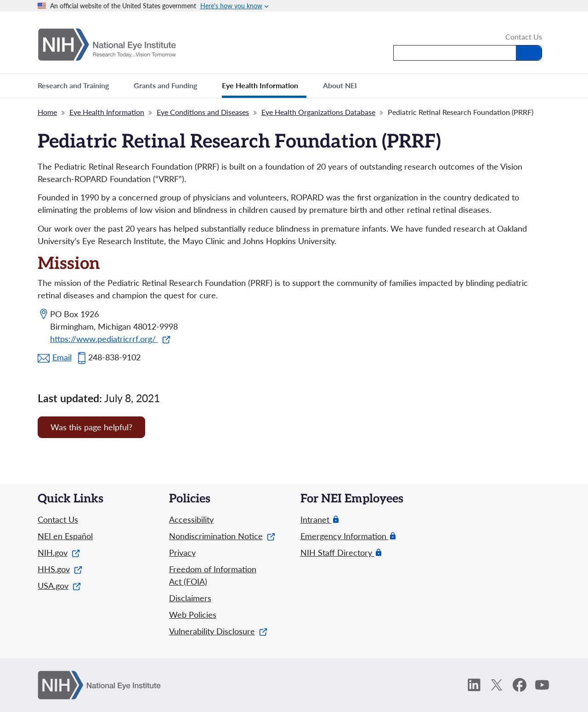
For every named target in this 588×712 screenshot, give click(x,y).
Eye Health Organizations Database (318, 112)
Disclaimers (190, 598)
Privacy (182, 553)
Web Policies (193, 615)
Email (62, 357)
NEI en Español (65, 536)
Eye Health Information (107, 112)
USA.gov (59, 586)
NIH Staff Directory (337, 553)
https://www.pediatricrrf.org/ (110, 339)
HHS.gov (60, 569)
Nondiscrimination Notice (222, 536)
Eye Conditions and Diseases (203, 112)
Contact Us (524, 37)
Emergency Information (345, 536)
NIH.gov (59, 553)
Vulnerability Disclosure (218, 631)
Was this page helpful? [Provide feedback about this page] (91, 427)
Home (47, 112)
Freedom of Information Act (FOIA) (213, 575)
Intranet (316, 520)
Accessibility (191, 519)
